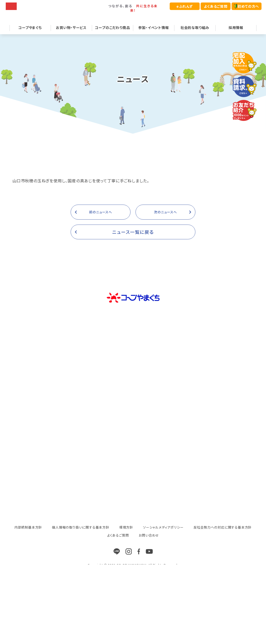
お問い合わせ (149, 541)
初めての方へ (247, 6)
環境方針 (126, 533)
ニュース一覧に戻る (133, 238)
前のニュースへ (101, 218)
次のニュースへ (165, 218)
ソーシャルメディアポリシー (163, 533)
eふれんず (185, 6)
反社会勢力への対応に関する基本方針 (223, 533)
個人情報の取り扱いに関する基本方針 (81, 533)
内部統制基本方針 (28, 533)
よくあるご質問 (216, 6)
